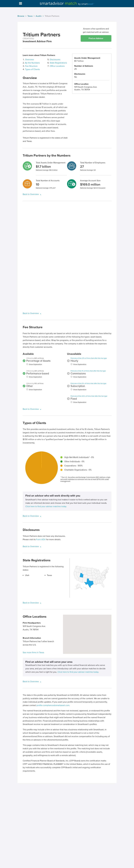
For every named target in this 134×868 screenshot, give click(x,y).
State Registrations (58, 63)
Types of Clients (32, 69)
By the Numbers (32, 63)
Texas (30, 16)
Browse (21, 16)
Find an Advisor (96, 38)
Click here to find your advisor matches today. (46, 506)
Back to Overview (31, 194)
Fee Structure (31, 66)
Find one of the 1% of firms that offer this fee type (88, 371)
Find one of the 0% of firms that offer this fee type (88, 383)
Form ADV (41, 540)
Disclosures (55, 60)
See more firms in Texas (33, 653)
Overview (29, 60)
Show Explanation (35, 364)
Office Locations (57, 66)
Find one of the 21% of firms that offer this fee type (89, 358)
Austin (39, 16)
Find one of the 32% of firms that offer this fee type (89, 396)
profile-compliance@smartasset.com (53, 705)
